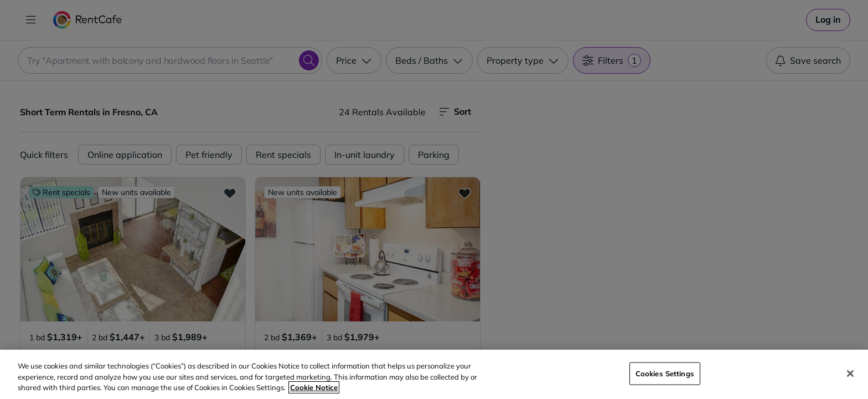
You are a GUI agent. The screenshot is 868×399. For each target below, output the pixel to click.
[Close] (850, 374)
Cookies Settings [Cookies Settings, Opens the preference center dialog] (665, 373)
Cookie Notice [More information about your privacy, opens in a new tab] (314, 387)
